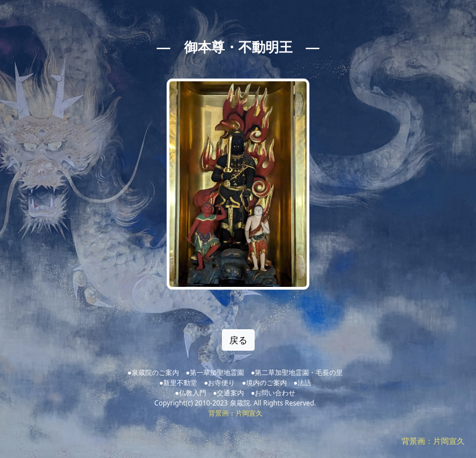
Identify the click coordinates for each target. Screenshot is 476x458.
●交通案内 (228, 393)
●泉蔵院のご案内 (153, 372)
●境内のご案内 (265, 383)
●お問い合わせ (273, 393)
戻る (238, 340)
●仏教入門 (191, 393)
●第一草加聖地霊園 (215, 372)
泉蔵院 (240, 403)
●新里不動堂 (178, 383)
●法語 (302, 383)
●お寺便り (219, 383)
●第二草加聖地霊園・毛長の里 (297, 372)
